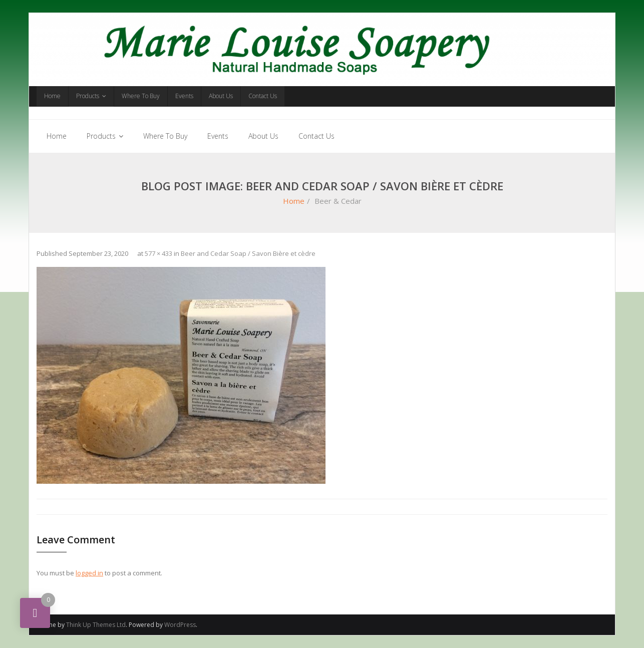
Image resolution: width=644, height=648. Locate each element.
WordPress (180, 625)
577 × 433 (158, 253)
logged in (89, 573)
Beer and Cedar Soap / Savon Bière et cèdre (248, 253)
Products (88, 96)
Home (52, 96)
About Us (221, 96)
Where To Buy (141, 96)
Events (184, 96)
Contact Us (263, 96)
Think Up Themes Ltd (96, 625)
